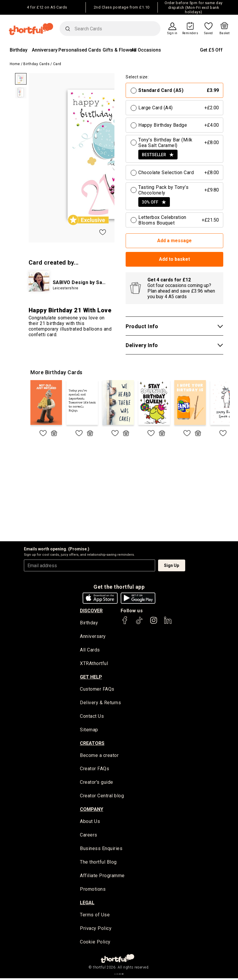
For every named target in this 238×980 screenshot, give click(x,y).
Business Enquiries (101, 850)
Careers (89, 836)
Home (15, 64)
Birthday (19, 50)
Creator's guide (97, 783)
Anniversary (45, 50)
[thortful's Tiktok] (139, 623)
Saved (209, 33)
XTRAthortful (94, 664)
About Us (90, 823)
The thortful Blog (98, 863)
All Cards (90, 650)
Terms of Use (95, 917)
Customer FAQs (97, 690)
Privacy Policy (96, 930)
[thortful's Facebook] (125, 623)
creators (92, 744)
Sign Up (171, 565)
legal (87, 904)
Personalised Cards (80, 50)
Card (57, 64)
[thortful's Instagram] (154, 623)
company (92, 810)
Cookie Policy (95, 944)
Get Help (91, 677)
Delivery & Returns (100, 703)
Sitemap (89, 730)
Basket (225, 33)
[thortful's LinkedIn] (168, 623)
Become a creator (99, 756)
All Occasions (146, 50)
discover (91, 611)
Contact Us (92, 717)
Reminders (190, 33)
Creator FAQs (95, 770)
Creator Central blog (102, 797)
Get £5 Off (211, 50)
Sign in (172, 33)
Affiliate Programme (102, 877)
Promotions (93, 891)
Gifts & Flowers (119, 50)
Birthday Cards (36, 64)
